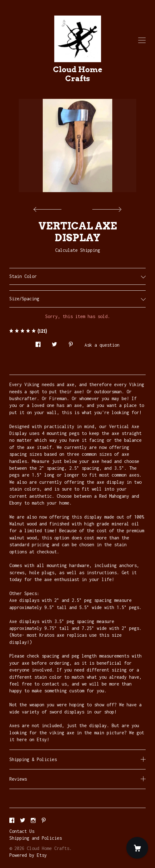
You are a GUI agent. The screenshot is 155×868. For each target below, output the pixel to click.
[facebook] (12, 821)
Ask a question (102, 345)
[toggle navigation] (142, 40)
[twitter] (23, 821)
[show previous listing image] (49, 208)
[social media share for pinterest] (71, 343)
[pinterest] (44, 821)
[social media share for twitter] (54, 343)
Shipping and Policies (36, 838)
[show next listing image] (106, 208)
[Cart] (137, 848)
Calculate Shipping (78, 250)
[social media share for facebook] (38, 343)
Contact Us (22, 831)
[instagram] (33, 821)
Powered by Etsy (28, 855)
